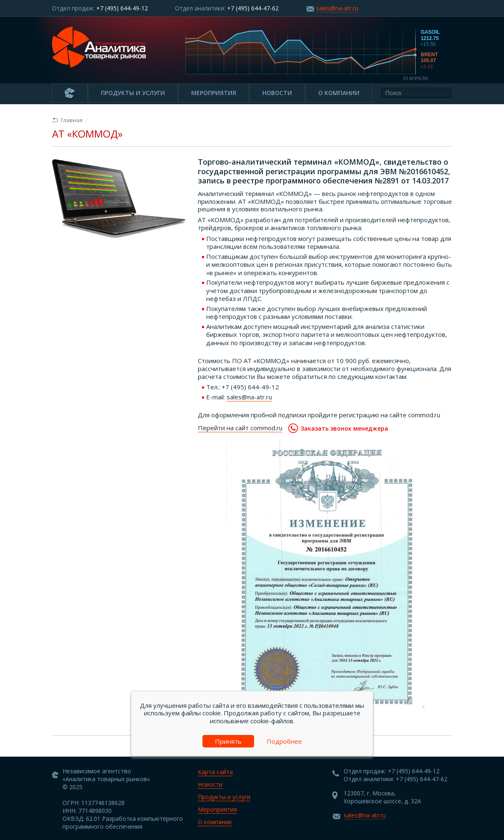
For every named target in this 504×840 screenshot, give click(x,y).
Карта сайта (215, 772)
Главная (67, 120)
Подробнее (284, 741)
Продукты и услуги (133, 93)
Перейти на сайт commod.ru (240, 428)
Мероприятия (214, 93)
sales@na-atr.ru (337, 8)
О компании (339, 93)
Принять (228, 741)
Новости (277, 93)
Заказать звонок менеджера (338, 428)
